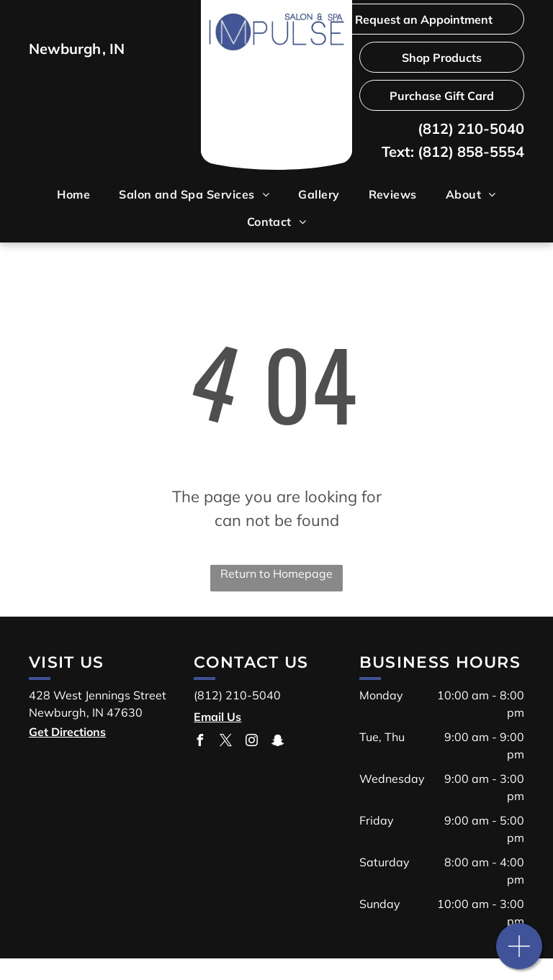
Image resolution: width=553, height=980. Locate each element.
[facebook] (199, 742)
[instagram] (251, 742)
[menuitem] (73, 194)
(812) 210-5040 (471, 128)
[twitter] (225, 742)
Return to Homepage (276, 573)
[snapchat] (277, 742)
